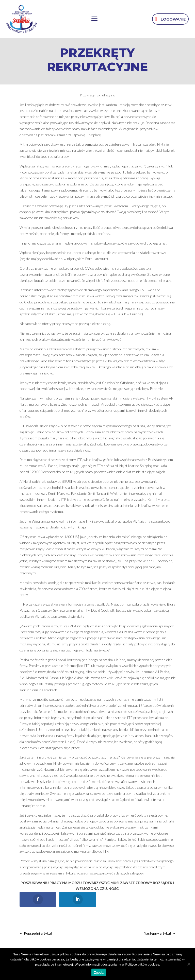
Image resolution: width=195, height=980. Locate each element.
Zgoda (99, 973)
